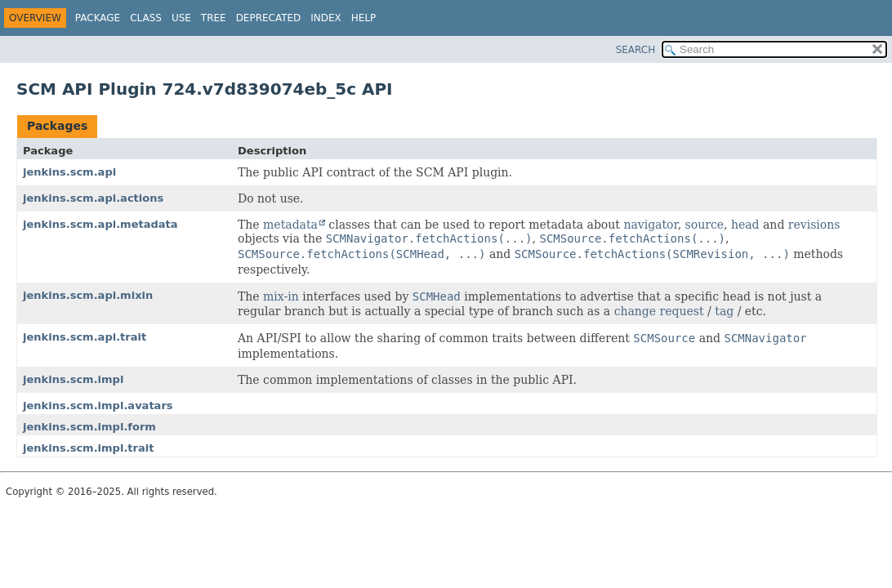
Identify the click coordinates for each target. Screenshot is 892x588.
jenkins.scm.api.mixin (88, 295)
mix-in (281, 296)
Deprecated (269, 18)
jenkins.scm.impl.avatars (98, 405)
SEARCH (636, 50)
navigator (650, 225)
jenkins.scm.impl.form (89, 427)
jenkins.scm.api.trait (85, 337)
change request (659, 311)
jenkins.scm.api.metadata (100, 224)
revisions (814, 225)
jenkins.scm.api (69, 172)
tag (724, 311)
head (745, 225)
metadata (290, 225)
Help (364, 18)
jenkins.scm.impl (73, 379)
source (705, 225)
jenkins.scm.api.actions (93, 198)
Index (326, 18)
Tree (214, 18)
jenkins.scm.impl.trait (88, 448)
